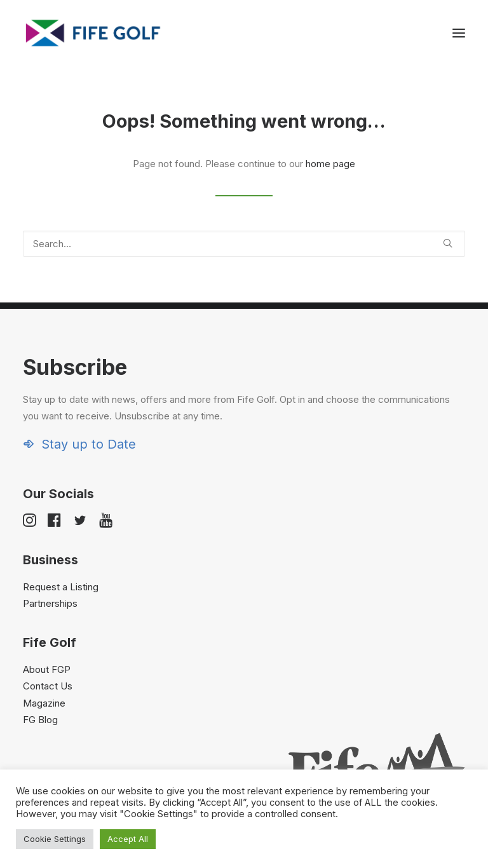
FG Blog (40, 720)
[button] (459, 33)
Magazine (44, 703)
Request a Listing (61, 587)
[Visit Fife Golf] (93, 33)
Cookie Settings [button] (55, 839)
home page (330, 164)
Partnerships (50, 603)
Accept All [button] (128, 839)
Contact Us (48, 686)
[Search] (244, 244)
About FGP (47, 669)
